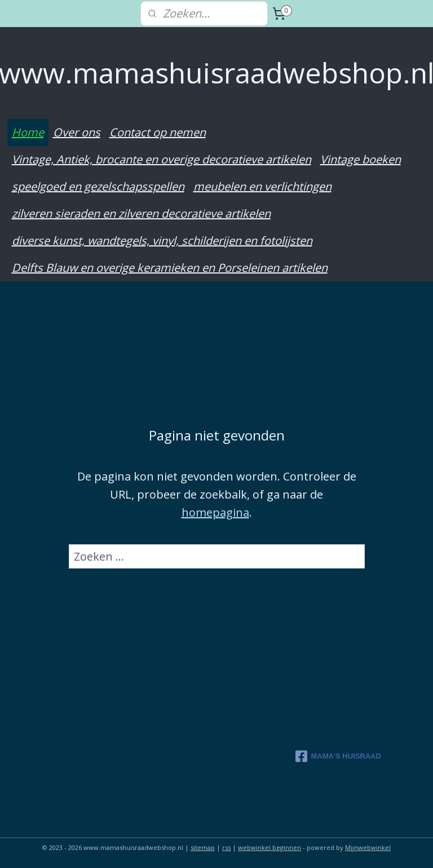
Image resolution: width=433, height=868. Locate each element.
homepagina (215, 512)
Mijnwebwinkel (368, 847)
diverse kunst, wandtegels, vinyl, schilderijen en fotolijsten (162, 241)
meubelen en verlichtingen (262, 186)
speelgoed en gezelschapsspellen (98, 186)
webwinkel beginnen (269, 847)
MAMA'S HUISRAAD (338, 756)
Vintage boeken (361, 159)
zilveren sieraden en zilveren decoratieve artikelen (141, 213)
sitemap (203, 847)
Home (28, 132)
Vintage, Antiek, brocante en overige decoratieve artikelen (162, 159)
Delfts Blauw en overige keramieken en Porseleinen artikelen (170, 268)
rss (226, 847)
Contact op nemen (158, 132)
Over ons (77, 132)
